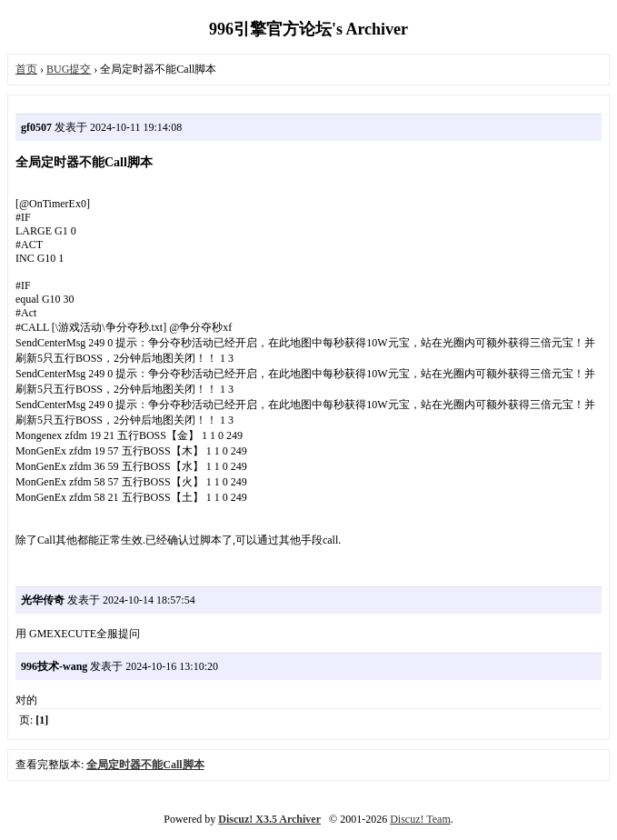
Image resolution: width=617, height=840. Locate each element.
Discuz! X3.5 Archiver (269, 819)
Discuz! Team (420, 819)
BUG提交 (69, 69)
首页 (26, 69)
